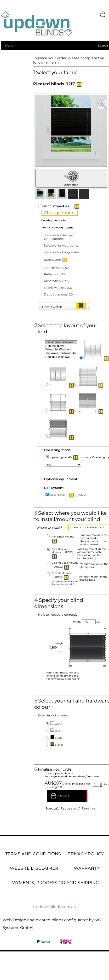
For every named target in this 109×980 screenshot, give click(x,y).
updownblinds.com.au (54, 910)
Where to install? (49, 528)
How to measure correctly (58, 615)
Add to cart (63, 796)
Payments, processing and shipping (55, 885)
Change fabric (59, 213)
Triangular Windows (61, 350)
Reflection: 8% (55, 274)
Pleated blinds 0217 (54, 84)
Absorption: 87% (56, 281)
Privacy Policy (86, 857)
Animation (71, 178)
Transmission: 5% (57, 268)
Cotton (69, 227)
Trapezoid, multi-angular (61, 353)
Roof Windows (61, 346)
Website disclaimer (34, 871)
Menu (9, 45)
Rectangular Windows (61, 342)
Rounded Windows (61, 357)
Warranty (86, 871)
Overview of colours (53, 715)
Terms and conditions (33, 857)
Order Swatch (52, 307)
